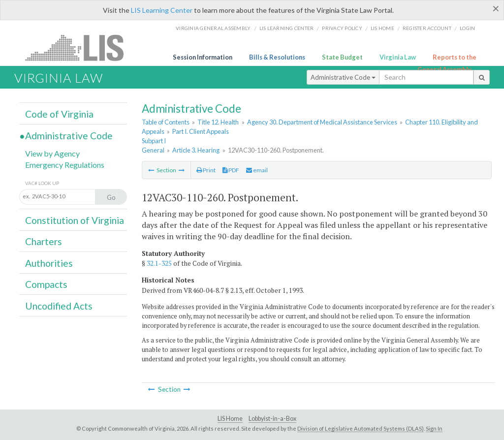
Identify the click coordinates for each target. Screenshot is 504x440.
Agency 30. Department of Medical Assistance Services (322, 122)
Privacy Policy (342, 28)
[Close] (496, 8)
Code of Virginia (59, 114)
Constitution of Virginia (75, 220)
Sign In (434, 428)
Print (206, 170)
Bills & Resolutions (277, 57)
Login (467, 28)
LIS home (382, 28)
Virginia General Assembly (213, 28)
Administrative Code (343, 77)
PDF (231, 170)
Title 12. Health (218, 122)
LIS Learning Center (162, 10)
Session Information (203, 57)
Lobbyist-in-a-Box (272, 419)
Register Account (427, 28)
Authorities (49, 263)
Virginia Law (398, 57)
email (257, 170)
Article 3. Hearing (196, 150)
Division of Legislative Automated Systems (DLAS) (361, 428)
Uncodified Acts (59, 306)
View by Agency (52, 153)
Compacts (46, 284)
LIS (80, 47)
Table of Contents (166, 122)
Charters (44, 241)
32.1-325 (159, 263)
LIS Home (230, 419)
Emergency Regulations (65, 165)
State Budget (342, 57)
